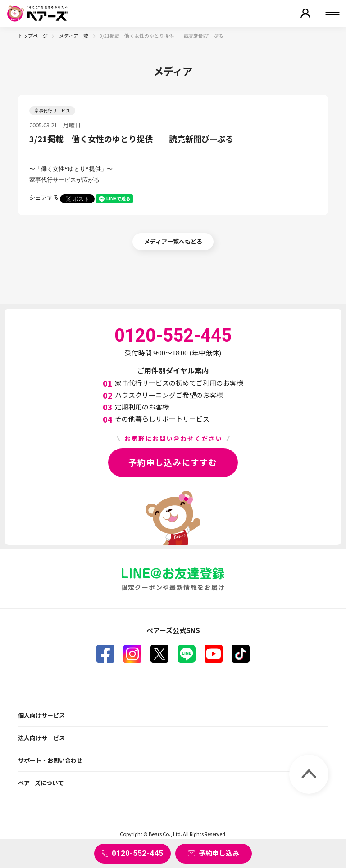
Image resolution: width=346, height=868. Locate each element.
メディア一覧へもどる (173, 241)
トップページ (33, 36)
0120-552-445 (137, 853)
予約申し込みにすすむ (173, 462)
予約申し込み (219, 853)
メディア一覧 (74, 36)
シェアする (44, 197)
